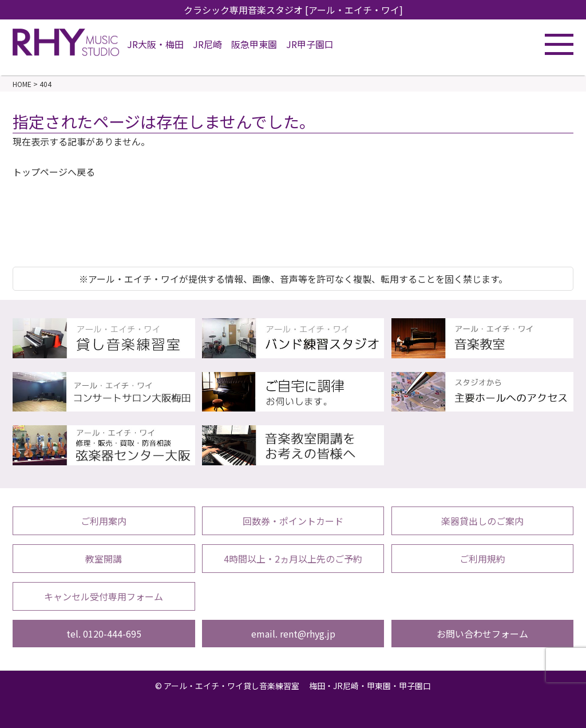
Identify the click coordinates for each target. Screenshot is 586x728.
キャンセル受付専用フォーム (104, 596)
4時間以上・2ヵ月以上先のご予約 (293, 559)
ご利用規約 (482, 559)
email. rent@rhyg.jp (293, 634)
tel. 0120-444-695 (104, 634)
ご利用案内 (104, 521)
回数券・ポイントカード (293, 521)
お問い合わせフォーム (482, 634)
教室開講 (104, 559)
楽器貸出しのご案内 (482, 521)
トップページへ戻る (54, 172)
